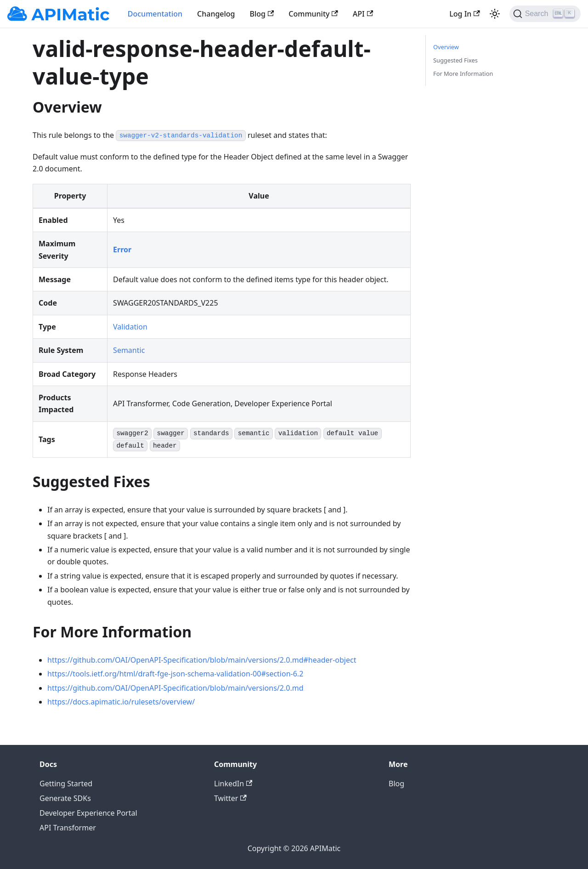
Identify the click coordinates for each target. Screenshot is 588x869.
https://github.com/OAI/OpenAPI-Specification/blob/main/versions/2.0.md (175, 688)
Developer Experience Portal (88, 813)
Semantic (129, 350)
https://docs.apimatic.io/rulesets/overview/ (121, 702)
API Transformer (68, 828)
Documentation (155, 14)
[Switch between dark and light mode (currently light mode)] (495, 14)
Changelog (216, 14)
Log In (464, 14)
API (363, 14)
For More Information (463, 74)
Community (313, 14)
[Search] (545, 14)
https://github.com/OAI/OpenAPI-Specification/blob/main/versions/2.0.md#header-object (202, 660)
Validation (130, 327)
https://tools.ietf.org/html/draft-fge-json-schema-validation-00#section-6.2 (175, 674)
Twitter (230, 798)
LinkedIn (233, 784)
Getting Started (66, 784)
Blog (262, 14)
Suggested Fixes (455, 60)
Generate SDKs (65, 798)
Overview (446, 47)
